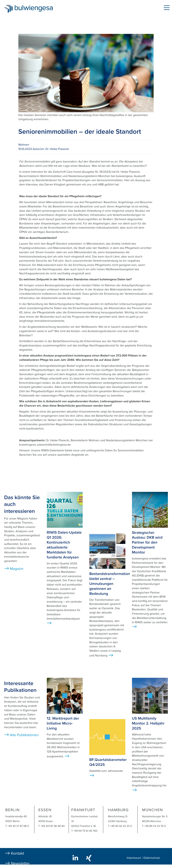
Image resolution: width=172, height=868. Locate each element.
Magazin (17, 569)
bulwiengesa (39, 9)
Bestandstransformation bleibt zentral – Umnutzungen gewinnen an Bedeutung (110, 584)
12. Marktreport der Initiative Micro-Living (63, 723)
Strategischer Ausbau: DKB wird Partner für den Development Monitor (147, 543)
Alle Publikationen (24, 735)
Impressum (134, 858)
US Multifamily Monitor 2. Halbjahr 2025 (148, 723)
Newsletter (20, 863)
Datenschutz (152, 858)
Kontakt (18, 853)
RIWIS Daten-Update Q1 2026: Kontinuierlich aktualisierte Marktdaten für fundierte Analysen (64, 545)
